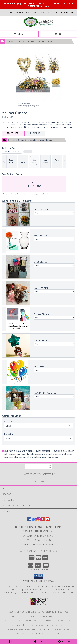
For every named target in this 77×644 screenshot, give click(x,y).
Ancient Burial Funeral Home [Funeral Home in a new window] (57, 592)
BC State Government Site (52, 616)
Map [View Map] (38, 642)
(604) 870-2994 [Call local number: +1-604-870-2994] (68, 12)
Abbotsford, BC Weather (25, 616)
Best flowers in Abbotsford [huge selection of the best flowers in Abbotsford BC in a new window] (58, 587)
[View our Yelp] (43, 520)
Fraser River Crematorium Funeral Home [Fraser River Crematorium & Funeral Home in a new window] (47, 589)
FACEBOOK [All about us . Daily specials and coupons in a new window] (14, 589)
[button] (39, 576)
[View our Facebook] (29, 520)
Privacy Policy (20, 634)
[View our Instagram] (38, 520)
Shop (19, 34)
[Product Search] (39, 467)
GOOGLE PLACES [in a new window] (31, 587)
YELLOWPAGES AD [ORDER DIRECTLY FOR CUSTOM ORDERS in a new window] (12, 587)
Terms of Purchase (39, 634)
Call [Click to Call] (13, 642)
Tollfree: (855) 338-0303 (39, 545)
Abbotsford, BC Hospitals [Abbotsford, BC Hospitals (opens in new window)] (55, 612)
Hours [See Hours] (64, 642)
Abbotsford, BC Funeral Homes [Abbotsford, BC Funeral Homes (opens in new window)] (24, 612)
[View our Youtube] (48, 520)
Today (28, 152)
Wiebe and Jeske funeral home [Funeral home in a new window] (21, 592)
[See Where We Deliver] (38, 481)
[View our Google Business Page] (34, 520)
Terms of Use (57, 634)
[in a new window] (76, 587)
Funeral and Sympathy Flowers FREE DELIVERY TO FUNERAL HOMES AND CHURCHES (38, 5)
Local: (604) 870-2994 (38, 540)
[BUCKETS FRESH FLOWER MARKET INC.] (38, 28)
